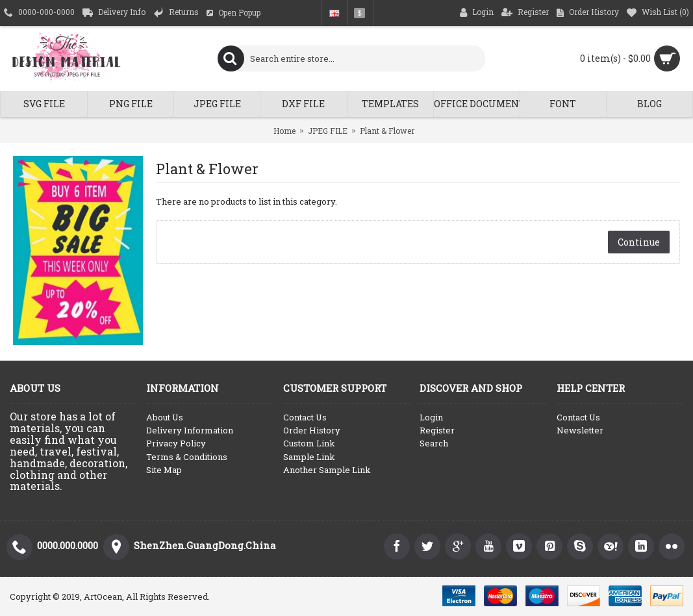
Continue (639, 242)
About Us (165, 417)
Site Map (164, 470)
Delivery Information (190, 430)
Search (434, 443)
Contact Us (305, 417)
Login (431, 417)
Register (437, 430)
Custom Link (309, 443)
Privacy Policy (176, 443)
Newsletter (580, 430)
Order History (312, 430)
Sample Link (309, 457)
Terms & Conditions (187, 457)
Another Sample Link (327, 470)
